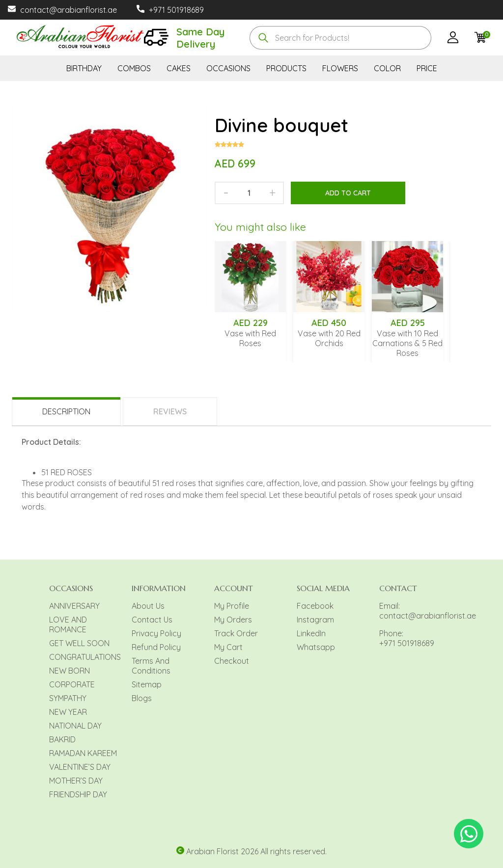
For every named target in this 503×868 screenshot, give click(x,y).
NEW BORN (70, 671)
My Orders (233, 620)
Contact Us (152, 620)
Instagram (315, 620)
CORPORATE (72, 684)
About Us (148, 606)
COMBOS (134, 68)
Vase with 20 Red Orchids (329, 338)
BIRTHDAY (84, 68)
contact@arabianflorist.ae (69, 10)
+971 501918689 (176, 10)
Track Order (236, 633)
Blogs (142, 698)
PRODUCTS (286, 68)
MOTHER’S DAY (76, 781)
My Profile (232, 606)
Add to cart (348, 193)
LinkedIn (311, 633)
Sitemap (147, 684)
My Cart (228, 647)
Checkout (232, 661)
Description (66, 411)
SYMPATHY (68, 698)
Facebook (315, 606)
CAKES (179, 68)
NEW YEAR (68, 712)
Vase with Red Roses (250, 338)
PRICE (427, 68)
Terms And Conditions (151, 666)
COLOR (387, 68)
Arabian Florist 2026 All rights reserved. (256, 851)
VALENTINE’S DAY (80, 767)
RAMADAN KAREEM (83, 753)
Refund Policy (156, 647)
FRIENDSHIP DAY (78, 794)
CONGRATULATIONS (85, 657)
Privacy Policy (156, 633)
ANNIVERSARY (74, 606)
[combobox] (340, 38)
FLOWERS (340, 68)
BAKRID (62, 739)
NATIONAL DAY (75, 726)
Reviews (170, 411)
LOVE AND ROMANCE (68, 624)
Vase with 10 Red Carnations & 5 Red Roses (407, 343)
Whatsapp (316, 647)
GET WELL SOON (79, 643)
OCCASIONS (228, 68)
